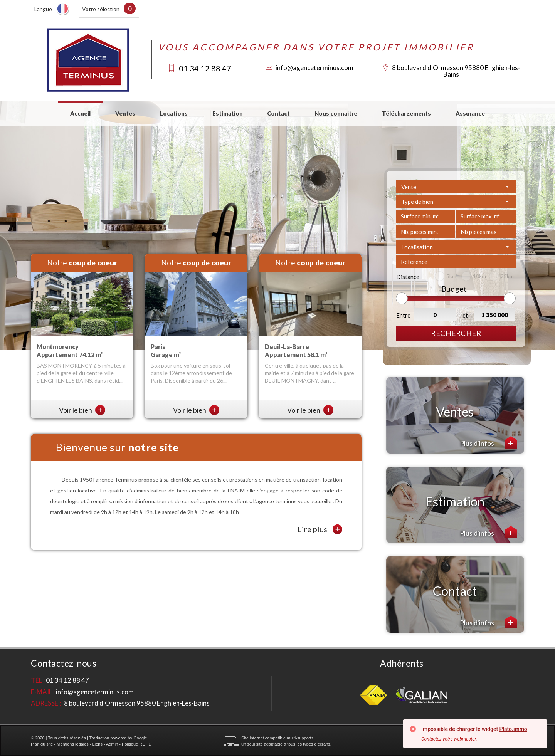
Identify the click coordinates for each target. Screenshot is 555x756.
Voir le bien (82, 410)
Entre (403, 315)
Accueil (80, 113)
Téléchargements (406, 113)
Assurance (470, 113)
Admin (112, 744)
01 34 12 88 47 (205, 68)
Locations (174, 113)
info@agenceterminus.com (314, 68)
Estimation (228, 113)
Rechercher (456, 333)
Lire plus (320, 529)
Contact (278, 113)
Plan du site (42, 744)
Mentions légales (73, 744)
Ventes (125, 113)
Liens (98, 744)
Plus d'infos (488, 442)
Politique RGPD (137, 744)
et (465, 315)
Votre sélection (101, 9)
